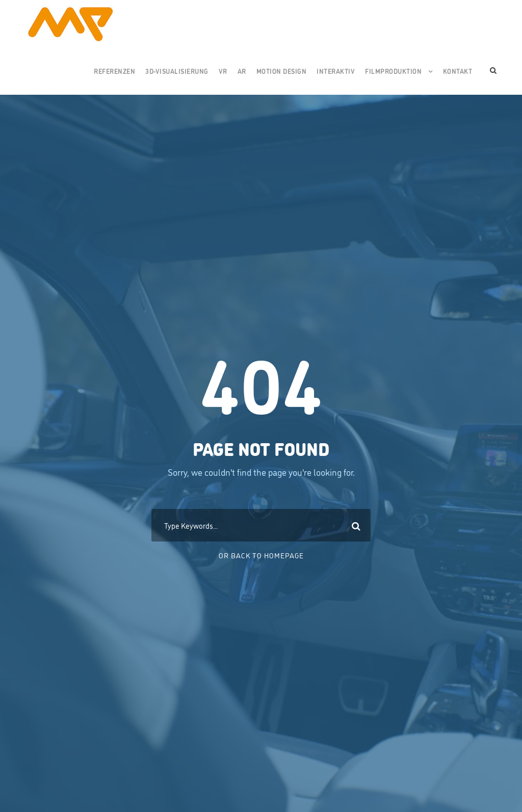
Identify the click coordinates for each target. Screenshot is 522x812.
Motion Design (282, 71)
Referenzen (114, 71)
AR (242, 71)
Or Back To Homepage (261, 555)
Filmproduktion (393, 71)
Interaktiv (336, 71)
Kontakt (458, 71)
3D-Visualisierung (177, 71)
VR (223, 71)
